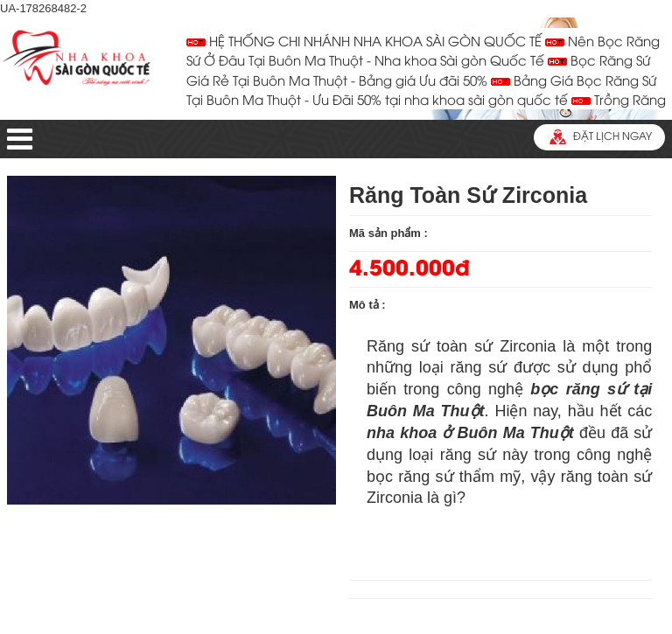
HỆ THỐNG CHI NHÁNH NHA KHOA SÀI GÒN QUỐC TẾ (364, 43)
